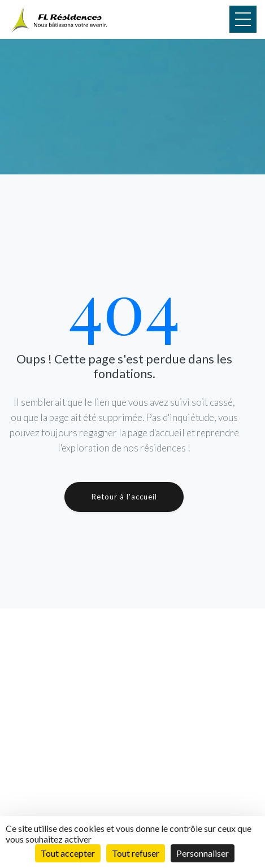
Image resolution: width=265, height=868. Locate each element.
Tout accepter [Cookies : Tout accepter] (68, 853)
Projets (49, 787)
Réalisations (57, 800)
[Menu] (243, 19)
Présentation (59, 812)
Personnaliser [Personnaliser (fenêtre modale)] (203, 853)
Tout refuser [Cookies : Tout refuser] (136, 853)
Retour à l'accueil (124, 497)
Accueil (49, 775)
